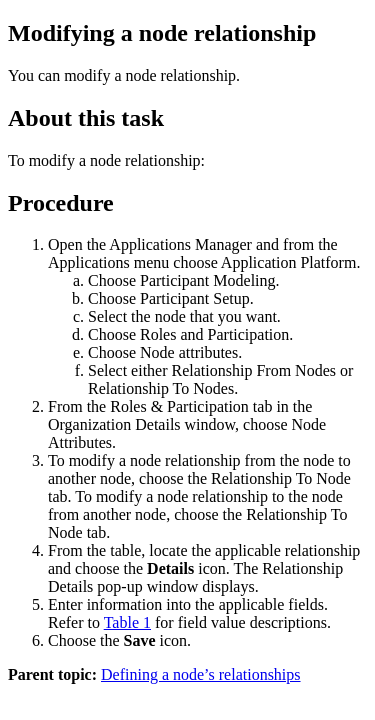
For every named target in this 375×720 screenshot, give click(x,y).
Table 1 (127, 622)
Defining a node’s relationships (201, 674)
